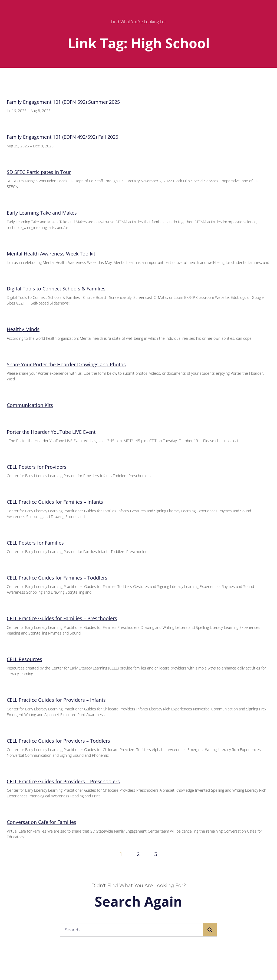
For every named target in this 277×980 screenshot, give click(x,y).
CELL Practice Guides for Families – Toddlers (57, 578)
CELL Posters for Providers (37, 467)
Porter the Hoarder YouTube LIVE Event (51, 432)
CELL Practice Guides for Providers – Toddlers (58, 741)
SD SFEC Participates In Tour (39, 172)
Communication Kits (30, 405)
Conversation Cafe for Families (42, 822)
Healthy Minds (23, 329)
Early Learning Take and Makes (42, 213)
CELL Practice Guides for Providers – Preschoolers (63, 781)
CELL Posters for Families (35, 543)
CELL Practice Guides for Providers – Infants (56, 700)
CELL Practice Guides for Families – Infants (55, 502)
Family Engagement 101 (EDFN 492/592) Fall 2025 (62, 137)
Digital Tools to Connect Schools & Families (56, 289)
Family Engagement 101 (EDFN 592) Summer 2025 (63, 102)
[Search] (210, 930)
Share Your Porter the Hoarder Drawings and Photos (66, 364)
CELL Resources (24, 659)
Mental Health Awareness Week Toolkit (51, 254)
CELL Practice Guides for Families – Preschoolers (62, 618)
